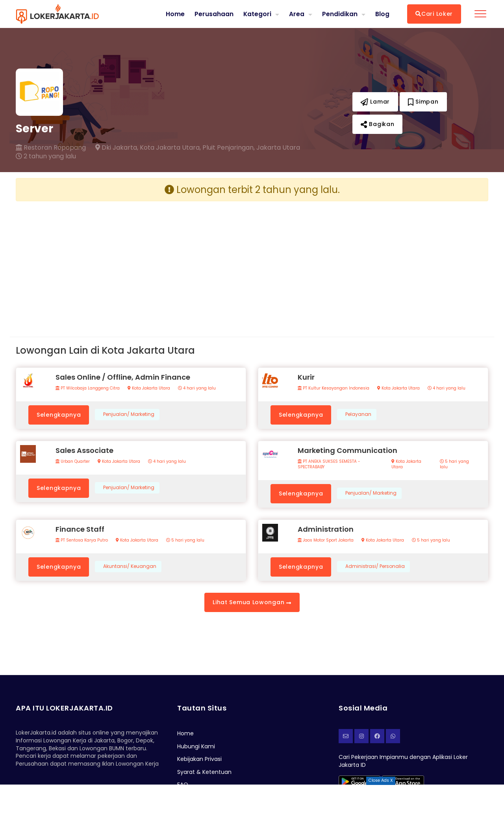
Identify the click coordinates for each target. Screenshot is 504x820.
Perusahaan (214, 14)
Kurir (306, 377)
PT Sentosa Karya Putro (82, 540)
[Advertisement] (131, 263)
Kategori (257, 14)
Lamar (375, 102)
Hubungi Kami (196, 746)
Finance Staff (80, 529)
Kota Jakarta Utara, (170, 148)
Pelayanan (358, 414)
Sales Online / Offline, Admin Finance (123, 377)
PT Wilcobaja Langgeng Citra (88, 388)
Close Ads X (381, 780)
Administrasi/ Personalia (375, 566)
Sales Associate (84, 450)
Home (175, 14)
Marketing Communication (347, 450)
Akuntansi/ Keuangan (130, 566)
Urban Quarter (73, 462)
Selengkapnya (59, 415)
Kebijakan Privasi (199, 759)
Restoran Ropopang (51, 148)
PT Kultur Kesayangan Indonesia (334, 388)
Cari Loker (434, 14)
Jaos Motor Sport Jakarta (326, 540)
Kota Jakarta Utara (149, 388)
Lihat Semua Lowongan (252, 602)
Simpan (423, 102)
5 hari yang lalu (454, 464)
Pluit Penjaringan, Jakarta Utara (251, 148)
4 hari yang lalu (197, 388)
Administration (326, 529)
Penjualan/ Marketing (129, 414)
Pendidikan (340, 14)
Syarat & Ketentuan (204, 772)
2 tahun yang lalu (46, 156)
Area (297, 14)
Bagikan (377, 124)
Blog (382, 14)
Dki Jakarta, (117, 148)
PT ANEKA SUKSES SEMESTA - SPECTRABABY (329, 464)
